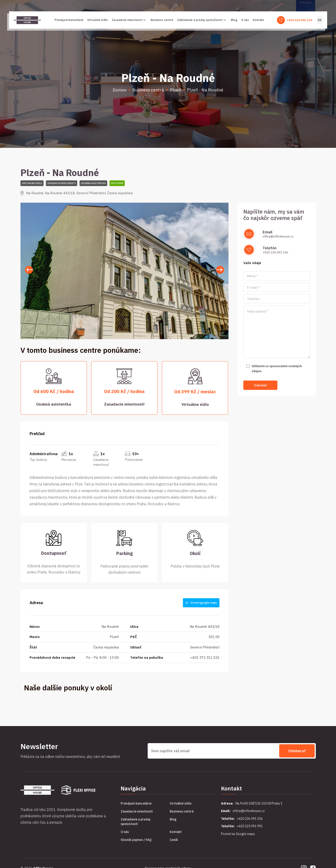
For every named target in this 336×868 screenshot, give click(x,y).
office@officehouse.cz (278, 236)
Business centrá (162, 20)
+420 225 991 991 (250, 826)
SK (320, 20)
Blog (234, 20)
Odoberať (297, 751)
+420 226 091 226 (300, 20)
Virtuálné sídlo (98, 20)
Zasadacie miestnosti (129, 20)
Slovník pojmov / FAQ (136, 840)
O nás (245, 20)
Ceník (174, 840)
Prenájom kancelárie (69, 20)
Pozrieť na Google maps (238, 834)
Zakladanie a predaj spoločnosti (202, 20)
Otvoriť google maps (201, 603)
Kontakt (259, 20)
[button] (220, 270)
